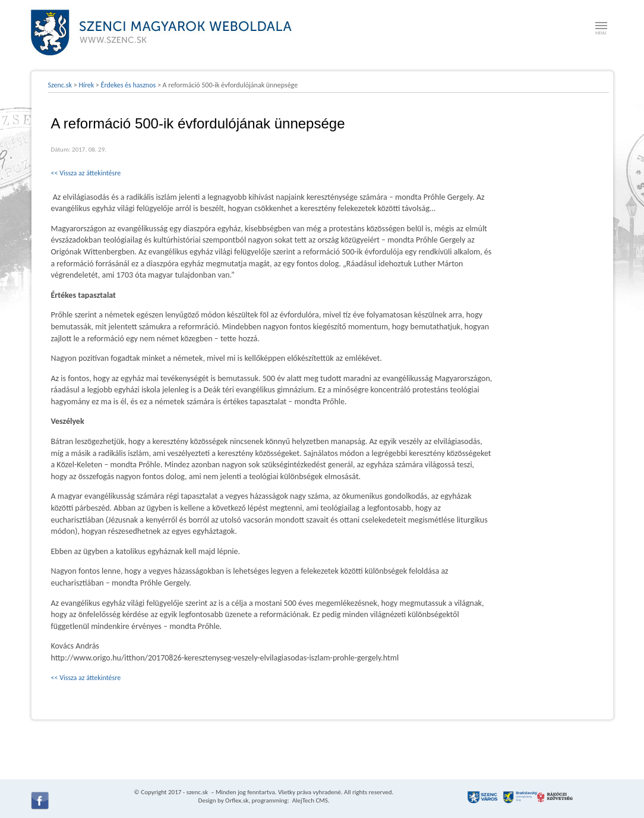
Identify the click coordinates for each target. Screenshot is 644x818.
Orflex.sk (237, 800)
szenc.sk (197, 792)
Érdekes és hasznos (129, 85)
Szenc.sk (60, 85)
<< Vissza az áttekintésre (86, 173)
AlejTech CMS (309, 800)
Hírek (86, 85)
